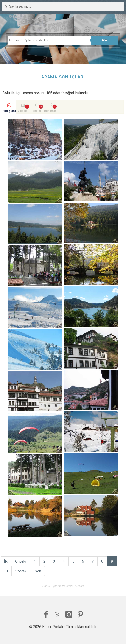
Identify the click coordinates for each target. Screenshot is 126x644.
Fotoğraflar (9, 111)
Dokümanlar (51, 111)
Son (38, 571)
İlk (6, 561)
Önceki (21, 561)
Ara (104, 40)
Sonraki (21, 571)
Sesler (37, 111)
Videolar (23, 111)
